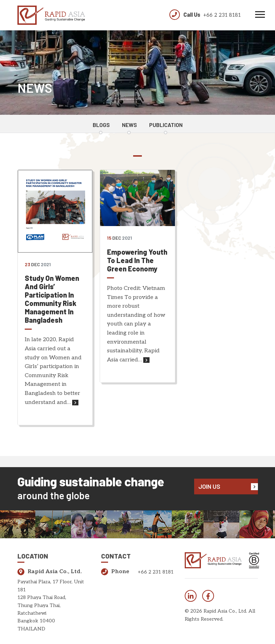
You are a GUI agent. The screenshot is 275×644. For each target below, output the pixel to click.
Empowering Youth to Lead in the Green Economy (137, 260)
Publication (166, 125)
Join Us (228, 486)
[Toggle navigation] (260, 15)
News (129, 125)
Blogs (101, 125)
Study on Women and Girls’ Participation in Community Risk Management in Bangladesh (52, 299)
